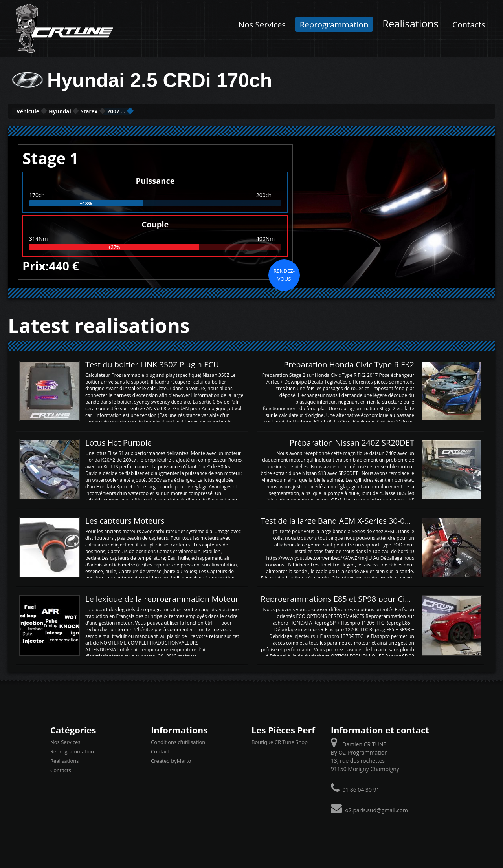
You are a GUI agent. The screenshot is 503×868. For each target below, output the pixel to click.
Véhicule (38, 111)
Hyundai (90, 111)
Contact (160, 751)
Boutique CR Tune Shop (280, 741)
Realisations (410, 24)
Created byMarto (171, 760)
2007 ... (184, 111)
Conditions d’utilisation (178, 741)
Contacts (469, 24)
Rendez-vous (284, 274)
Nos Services (262, 24)
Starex (138, 111)
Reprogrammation (334, 24)
